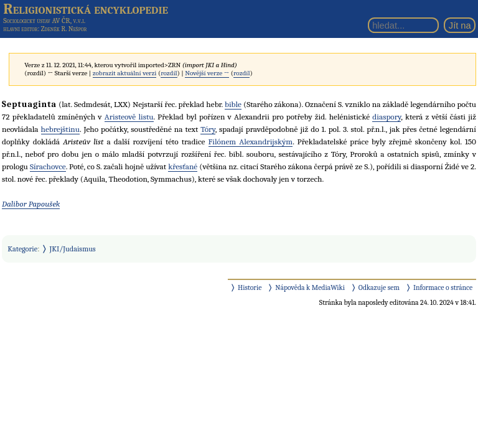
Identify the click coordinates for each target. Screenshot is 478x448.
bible (233, 104)
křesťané (183, 166)
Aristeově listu (129, 117)
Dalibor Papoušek (31, 204)
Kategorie (22, 249)
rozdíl (169, 73)
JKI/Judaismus (73, 249)
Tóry (208, 129)
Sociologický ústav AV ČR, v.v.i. (44, 21)
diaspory (387, 117)
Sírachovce (48, 166)
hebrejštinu (61, 129)
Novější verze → (207, 73)
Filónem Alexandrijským (251, 142)
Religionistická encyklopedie (86, 9)
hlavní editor (20, 29)
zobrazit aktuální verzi (125, 73)
